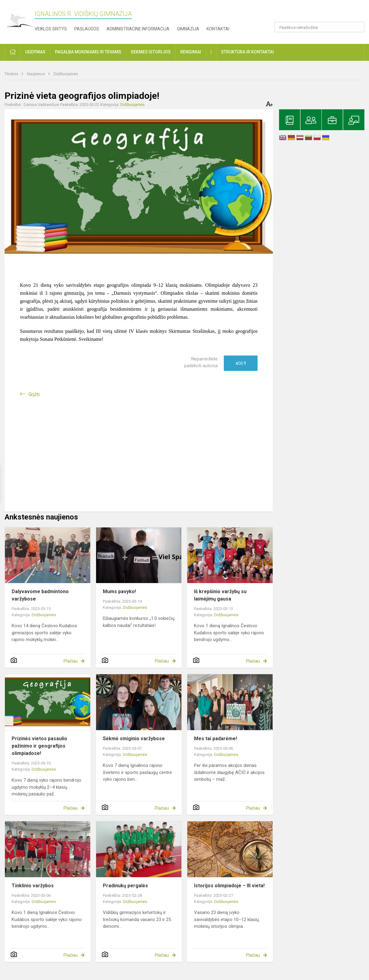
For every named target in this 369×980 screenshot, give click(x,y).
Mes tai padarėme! (216, 739)
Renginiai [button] (191, 52)
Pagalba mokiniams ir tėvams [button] (88, 52)
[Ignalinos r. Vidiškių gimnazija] (20, 21)
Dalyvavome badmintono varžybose (40, 595)
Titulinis (12, 74)
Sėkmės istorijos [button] (151, 52)
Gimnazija (188, 29)
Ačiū (241, 363)
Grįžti (34, 394)
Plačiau (71, 661)
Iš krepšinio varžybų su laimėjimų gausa (220, 595)
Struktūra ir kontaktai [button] (247, 52)
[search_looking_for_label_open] (358, 27)
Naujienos (36, 74)
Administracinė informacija (138, 29)
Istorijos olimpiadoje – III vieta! (229, 886)
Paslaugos (87, 29)
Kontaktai (218, 29)
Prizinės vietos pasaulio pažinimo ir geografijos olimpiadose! (39, 746)
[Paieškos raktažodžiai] (319, 27)
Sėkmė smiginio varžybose (134, 739)
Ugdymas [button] (35, 52)
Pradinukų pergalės (125, 886)
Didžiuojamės (66, 74)
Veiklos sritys (51, 29)
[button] (322, 13)
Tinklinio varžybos (33, 886)
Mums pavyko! (119, 591)
